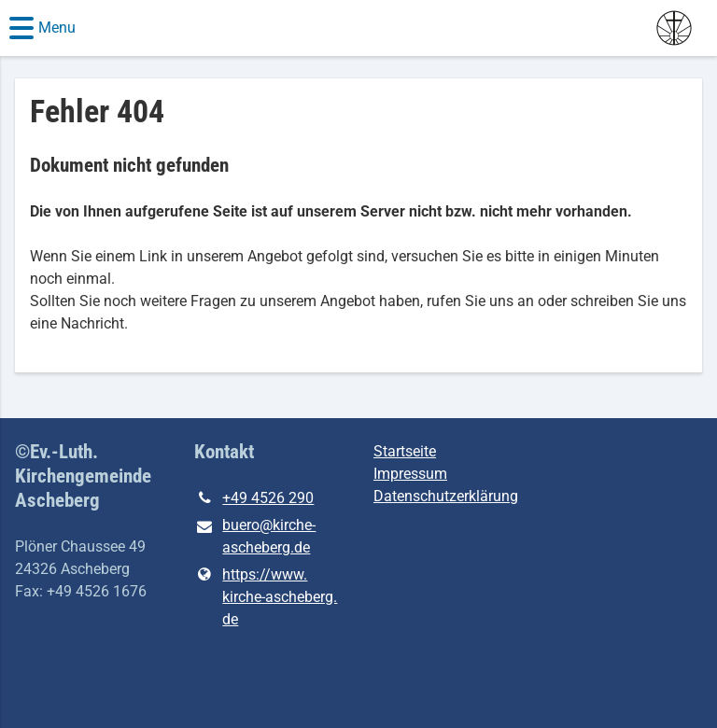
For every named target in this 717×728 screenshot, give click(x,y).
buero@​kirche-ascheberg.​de (255, 538)
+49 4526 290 (254, 498)
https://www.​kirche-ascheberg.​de (266, 597)
